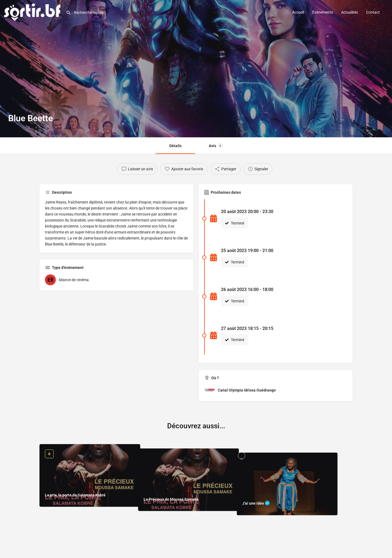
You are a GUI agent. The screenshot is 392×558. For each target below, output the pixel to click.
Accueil (298, 12)
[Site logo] (33, 12)
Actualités (350, 12)
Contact (373, 12)
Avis (216, 146)
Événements (323, 12)
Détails (175, 146)
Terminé (235, 223)
